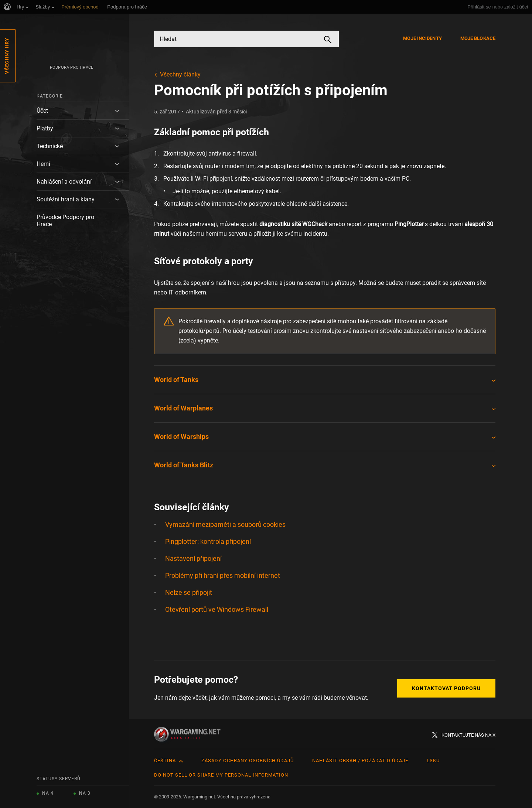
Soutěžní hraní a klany (66, 199)
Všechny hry (7, 56)
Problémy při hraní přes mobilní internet (223, 575)
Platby (45, 128)
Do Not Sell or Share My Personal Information (221, 775)
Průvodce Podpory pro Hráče (65, 221)
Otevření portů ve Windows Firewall (217, 609)
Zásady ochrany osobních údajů (248, 761)
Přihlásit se (479, 7)
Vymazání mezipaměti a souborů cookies (225, 524)
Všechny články (180, 74)
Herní (43, 164)
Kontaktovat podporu (446, 688)
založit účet (516, 7)
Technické (50, 146)
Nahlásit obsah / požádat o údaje (360, 761)
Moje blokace (478, 38)
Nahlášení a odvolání (64, 182)
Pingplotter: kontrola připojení (208, 541)
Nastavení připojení (193, 558)
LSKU (433, 761)
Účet (42, 111)
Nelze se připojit (189, 592)
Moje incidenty (422, 38)
